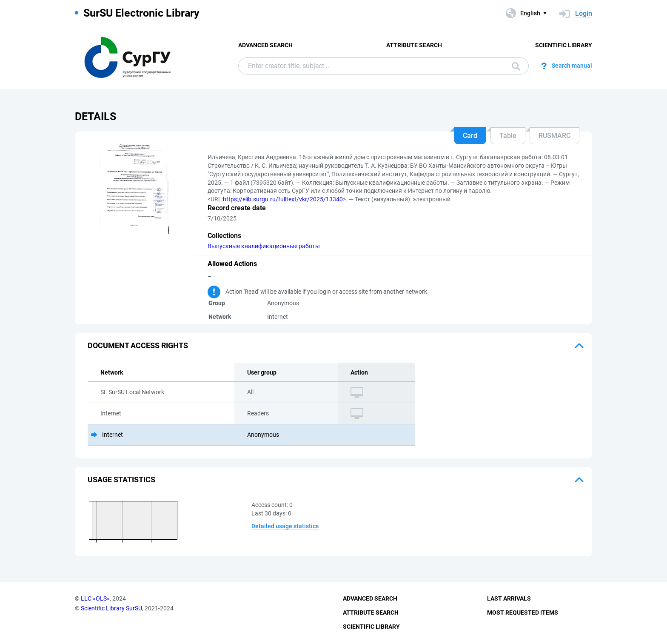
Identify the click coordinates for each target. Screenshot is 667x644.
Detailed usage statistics (285, 526)
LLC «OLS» (95, 598)
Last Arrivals (509, 598)
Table (508, 136)
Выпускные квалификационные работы (264, 246)
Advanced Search (265, 45)
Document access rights (138, 345)
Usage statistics (121, 479)
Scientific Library (564, 45)
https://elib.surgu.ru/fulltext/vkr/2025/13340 (283, 199)
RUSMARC (554, 136)
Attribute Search (414, 45)
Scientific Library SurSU (111, 608)
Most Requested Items (523, 613)
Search (516, 66)
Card (470, 136)
